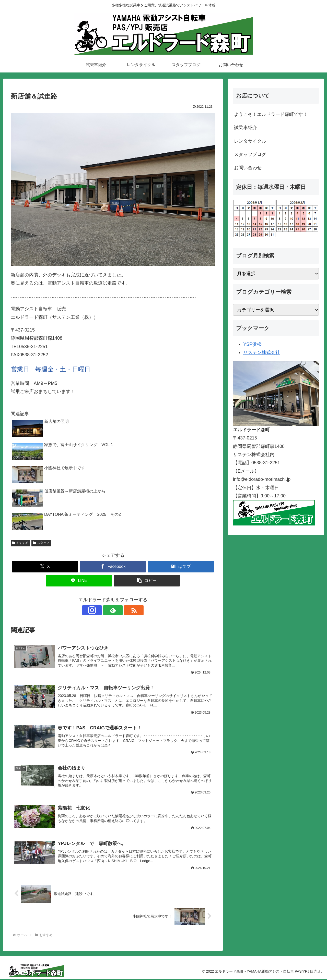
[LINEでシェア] (79, 581)
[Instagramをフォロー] (101, 610)
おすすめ (20, 543)
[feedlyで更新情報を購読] (113, 610)
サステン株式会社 (262, 352)
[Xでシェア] (45, 567)
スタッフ (41, 543)
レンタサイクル (250, 141)
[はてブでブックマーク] (181, 567)
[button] (147, 581)
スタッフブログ (250, 154)
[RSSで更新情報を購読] (125, 610)
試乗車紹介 (246, 128)
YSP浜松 (252, 344)
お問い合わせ (248, 168)
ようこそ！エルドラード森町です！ (271, 114)
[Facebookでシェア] (113, 567)
